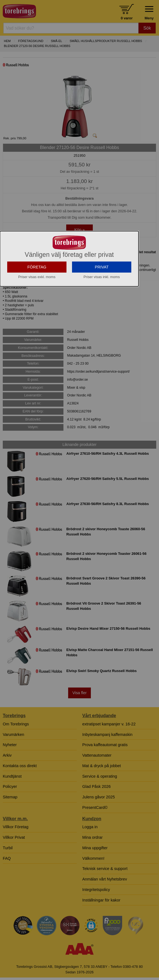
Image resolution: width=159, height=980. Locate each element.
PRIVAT (102, 296)
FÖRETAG (37, 296)
